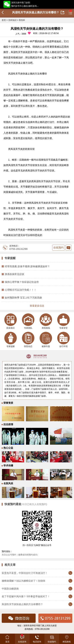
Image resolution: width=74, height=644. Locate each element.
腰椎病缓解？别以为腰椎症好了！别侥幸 (24, 581)
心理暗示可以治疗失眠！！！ (21, 290)
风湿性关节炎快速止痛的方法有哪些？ (22, 604)
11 (70, 11)
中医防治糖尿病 (10, 589)
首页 (4, 20)
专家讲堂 (63, 321)
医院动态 (28, 340)
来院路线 (46, 321)
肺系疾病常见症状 (15, 274)
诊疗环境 (63, 340)
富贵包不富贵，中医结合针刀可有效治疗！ (25, 573)
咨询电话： (15, 248)
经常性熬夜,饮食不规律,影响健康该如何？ (27, 266)
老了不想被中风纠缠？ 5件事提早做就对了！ (26, 596)
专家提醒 (11, 340)
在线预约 (58, 248)
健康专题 (46, 340)
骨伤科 (22, 20)
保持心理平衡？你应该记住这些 (22, 282)
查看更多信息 (37, 306)
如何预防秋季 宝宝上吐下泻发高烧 (23, 298)
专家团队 (28, 321)
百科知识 (12, 20)
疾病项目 (11, 321)
